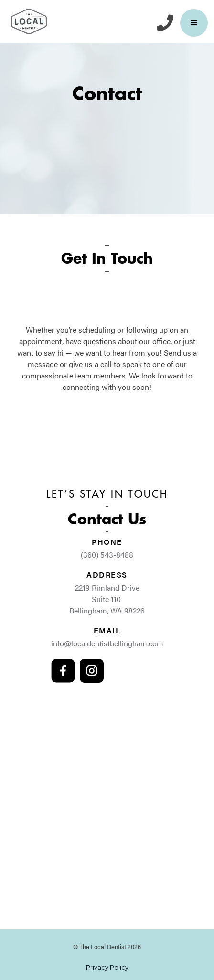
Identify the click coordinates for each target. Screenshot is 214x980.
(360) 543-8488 (107, 555)
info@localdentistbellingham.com (107, 643)
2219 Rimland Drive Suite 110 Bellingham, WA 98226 (107, 599)
